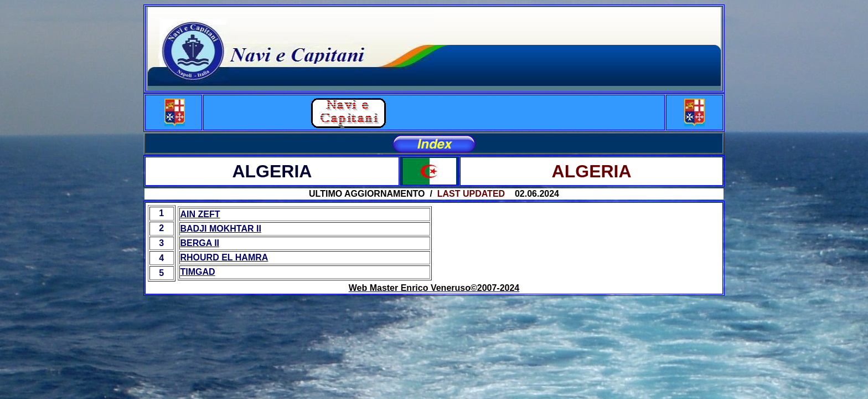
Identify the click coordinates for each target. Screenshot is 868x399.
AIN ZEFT (200, 214)
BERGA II (200, 243)
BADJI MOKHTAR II (221, 229)
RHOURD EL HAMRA (224, 257)
